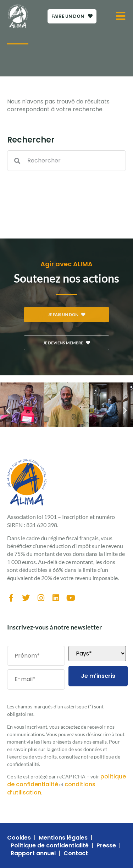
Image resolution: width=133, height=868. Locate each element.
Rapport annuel (33, 853)
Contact (76, 853)
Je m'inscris (98, 676)
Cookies (19, 838)
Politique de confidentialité (50, 846)
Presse (106, 846)
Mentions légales (63, 838)
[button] (8, 410)
